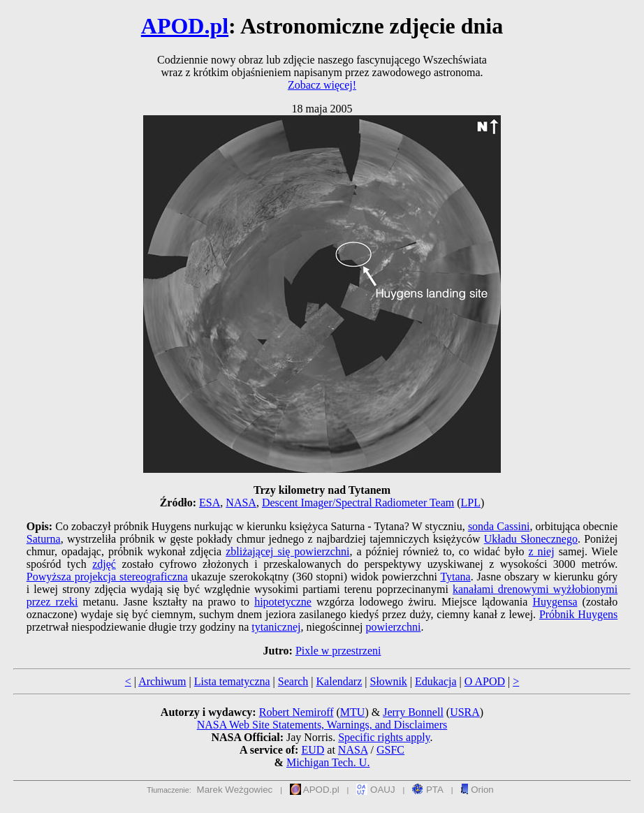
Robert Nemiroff (297, 712)
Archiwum (162, 681)
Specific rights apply (384, 737)
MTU (353, 712)
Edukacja (436, 681)
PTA (428, 790)
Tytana (455, 577)
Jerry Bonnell (413, 712)
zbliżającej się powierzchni (287, 551)
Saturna (44, 539)
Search (293, 681)
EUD (313, 750)
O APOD (485, 681)
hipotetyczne (283, 602)
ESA (210, 503)
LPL (471, 503)
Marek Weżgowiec (235, 790)
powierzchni (393, 627)
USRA (465, 712)
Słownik (388, 681)
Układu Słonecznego (531, 539)
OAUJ (375, 790)
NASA (241, 503)
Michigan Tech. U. (328, 762)
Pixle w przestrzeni (338, 651)
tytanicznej (276, 627)
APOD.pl (185, 26)
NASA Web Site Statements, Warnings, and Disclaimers (322, 725)
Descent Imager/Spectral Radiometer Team (358, 503)
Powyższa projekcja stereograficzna (107, 577)
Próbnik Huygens (578, 614)
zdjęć (104, 564)
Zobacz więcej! (322, 85)
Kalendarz (339, 681)
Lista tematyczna (232, 681)
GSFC (390, 750)
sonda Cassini (499, 526)
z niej (541, 551)
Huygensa (555, 602)
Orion (477, 790)
